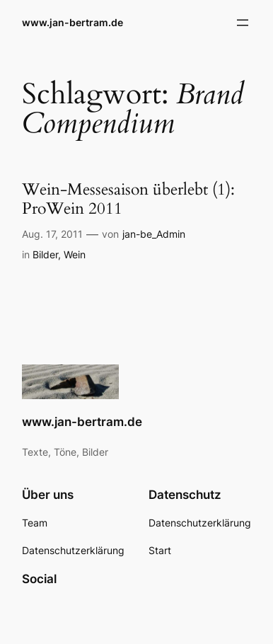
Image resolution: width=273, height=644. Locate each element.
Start (160, 550)
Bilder (45, 254)
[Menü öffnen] (243, 23)
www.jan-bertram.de (72, 22)
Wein (75, 254)
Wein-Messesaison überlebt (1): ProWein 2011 (128, 199)
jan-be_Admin (154, 234)
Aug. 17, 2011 (52, 234)
